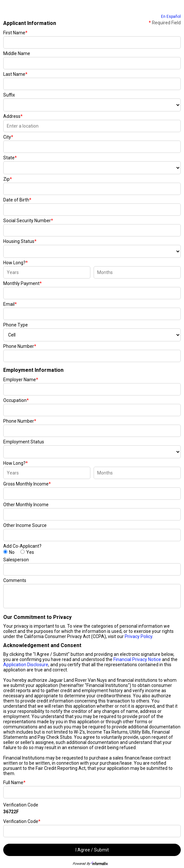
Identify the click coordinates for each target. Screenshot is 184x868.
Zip (8, 179)
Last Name (15, 74)
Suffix (9, 95)
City (8, 137)
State (10, 158)
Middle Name (17, 53)
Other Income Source (25, 525)
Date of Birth (17, 200)
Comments (15, 580)
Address (13, 116)
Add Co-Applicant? (22, 546)
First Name (15, 33)
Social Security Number (28, 221)
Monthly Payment (23, 283)
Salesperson (16, 560)
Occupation (16, 400)
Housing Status (20, 241)
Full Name (14, 782)
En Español (171, 17)
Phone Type (16, 325)
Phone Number (20, 346)
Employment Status (24, 442)
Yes (30, 552)
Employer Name (21, 380)
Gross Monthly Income (27, 484)
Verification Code (21, 805)
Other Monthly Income (26, 505)
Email (10, 304)
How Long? (16, 263)
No (12, 552)
